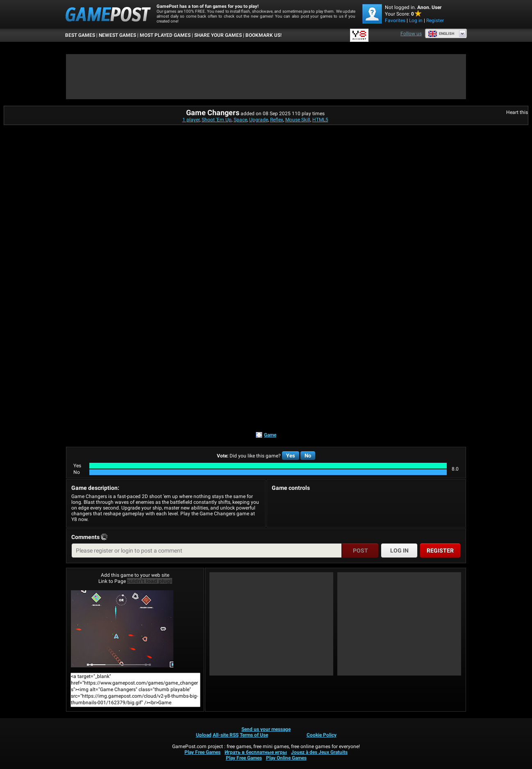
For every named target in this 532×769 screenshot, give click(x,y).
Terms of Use (254, 735)
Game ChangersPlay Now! (122, 629)
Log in (416, 20)
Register (435, 20)
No (308, 456)
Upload (204, 735)
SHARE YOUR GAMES (218, 35)
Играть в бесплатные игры (256, 752)
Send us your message (266, 729)
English (441, 34)
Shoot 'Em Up (217, 120)
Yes (291, 456)
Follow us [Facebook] (411, 34)
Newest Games (117, 35)
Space (240, 120)
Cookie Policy (322, 735)
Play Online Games (286, 758)
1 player (191, 120)
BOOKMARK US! (264, 35)
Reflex (277, 120)
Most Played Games (165, 35)
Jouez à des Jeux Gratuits (319, 752)
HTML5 (320, 120)
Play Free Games (202, 752)
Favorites (395, 20)
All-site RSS (226, 735)
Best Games (80, 35)
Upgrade (259, 120)
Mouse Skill (298, 120)
